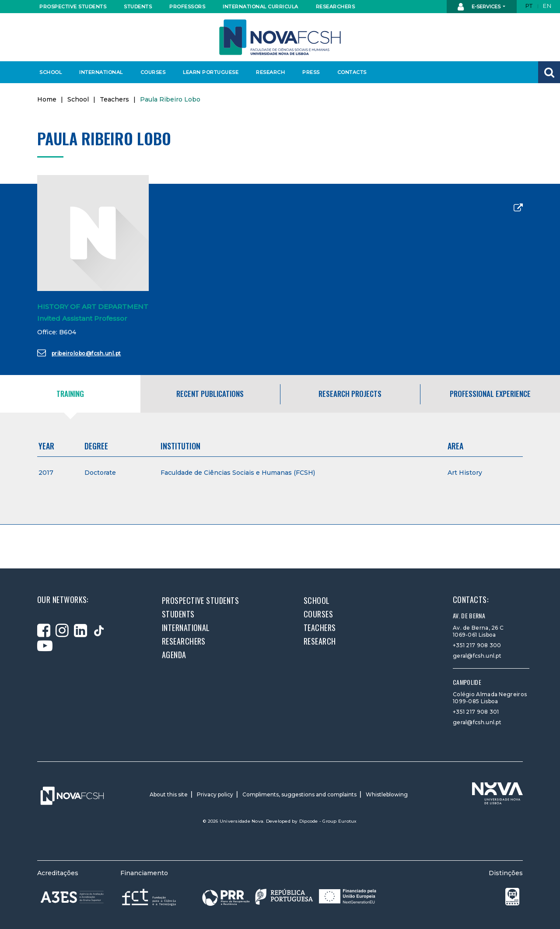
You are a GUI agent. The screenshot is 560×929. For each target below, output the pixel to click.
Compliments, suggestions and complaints (299, 794)
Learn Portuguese (210, 72)
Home (47, 99)
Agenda (174, 655)
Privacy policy (215, 794)
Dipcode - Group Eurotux (328, 821)
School (51, 72)
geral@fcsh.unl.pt (477, 656)
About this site (169, 794)
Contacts (352, 72)
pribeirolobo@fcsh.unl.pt (79, 353)
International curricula (258, 7)
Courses (153, 72)
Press (311, 72)
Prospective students (71, 7)
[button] (549, 72)
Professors (187, 7)
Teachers (114, 99)
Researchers (336, 7)
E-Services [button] (480, 7)
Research (270, 72)
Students (138, 7)
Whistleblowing (387, 794)
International (101, 72)
